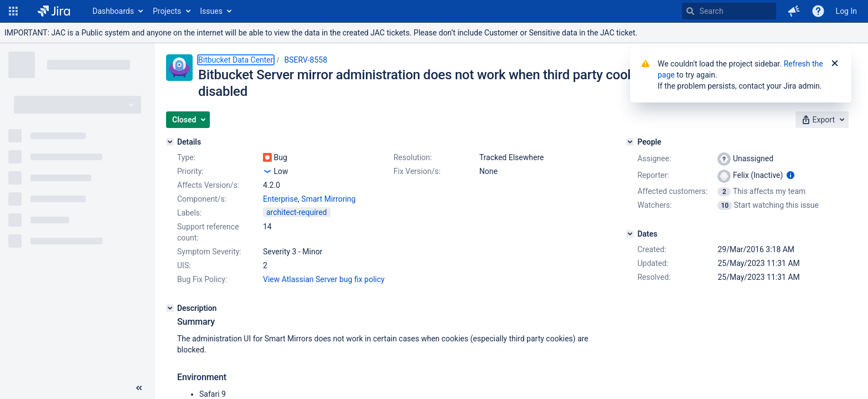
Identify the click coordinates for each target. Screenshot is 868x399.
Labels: (189, 213)
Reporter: (653, 175)
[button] (13, 11)
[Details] (170, 142)
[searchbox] (729, 11)
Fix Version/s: (417, 171)
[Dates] (630, 234)
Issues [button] (211, 11)
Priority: (190, 171)
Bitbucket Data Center (236, 60)
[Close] (835, 64)
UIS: (184, 265)
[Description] (170, 308)
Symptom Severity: (209, 252)
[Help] (818, 11)
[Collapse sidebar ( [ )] (139, 388)
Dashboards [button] (113, 11)
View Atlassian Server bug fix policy (324, 279)
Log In (846, 11)
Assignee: (654, 158)
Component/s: (202, 199)
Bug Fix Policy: (202, 279)
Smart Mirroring (328, 199)
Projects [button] (167, 11)
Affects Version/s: (208, 185)
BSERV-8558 (306, 60)
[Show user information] (790, 175)
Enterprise (280, 199)
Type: (186, 157)
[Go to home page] (54, 11)
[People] (630, 142)
